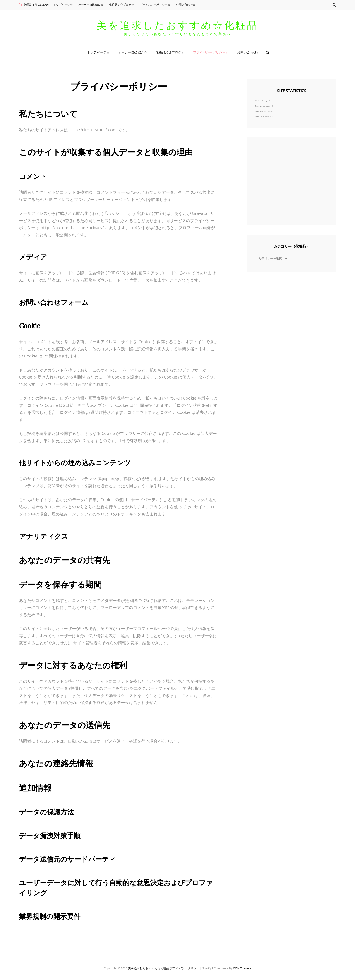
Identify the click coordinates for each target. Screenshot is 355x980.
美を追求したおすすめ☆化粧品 (177, 25)
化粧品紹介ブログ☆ (122, 5)
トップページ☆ (63, 5)
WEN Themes (242, 968)
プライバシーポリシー (185, 968)
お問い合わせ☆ (186, 5)
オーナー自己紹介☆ (91, 5)
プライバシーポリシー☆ (155, 5)
